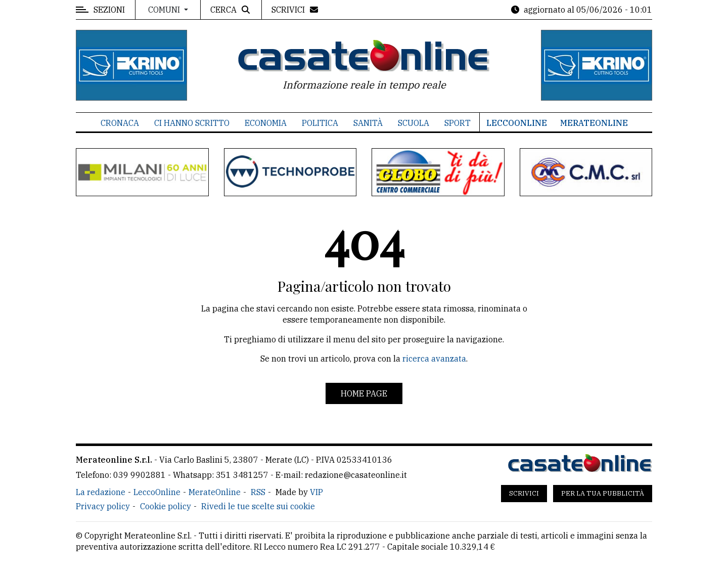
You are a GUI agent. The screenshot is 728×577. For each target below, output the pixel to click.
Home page (364, 393)
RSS (258, 492)
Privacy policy (103, 506)
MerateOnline (594, 123)
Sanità (368, 123)
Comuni (165, 10)
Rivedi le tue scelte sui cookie (258, 506)
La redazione (101, 492)
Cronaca (120, 123)
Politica (320, 123)
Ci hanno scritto (192, 123)
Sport (458, 123)
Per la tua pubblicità (603, 493)
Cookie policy (166, 506)
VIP (316, 492)
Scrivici (524, 493)
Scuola (414, 123)
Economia (266, 123)
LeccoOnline (517, 123)
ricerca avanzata (434, 359)
